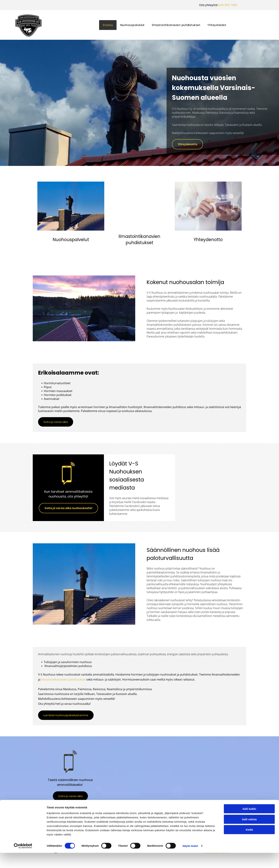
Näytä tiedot (190, 861)
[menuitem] (108, 25)
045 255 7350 (228, 5)
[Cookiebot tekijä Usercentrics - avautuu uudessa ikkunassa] (23, 861)
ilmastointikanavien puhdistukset (63, 679)
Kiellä (249, 845)
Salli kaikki (249, 824)
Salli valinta (249, 834)
